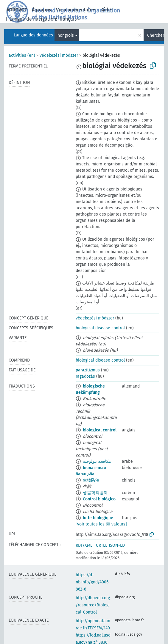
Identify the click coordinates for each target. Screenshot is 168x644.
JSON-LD (117, 545)
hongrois (66, 35)
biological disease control (100, 328)
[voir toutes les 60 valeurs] (101, 524)
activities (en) (22, 55)
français (68, 19)
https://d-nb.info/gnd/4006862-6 (92, 582)
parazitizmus (88, 370)
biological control (100, 430)
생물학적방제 (95, 493)
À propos (42, 10)
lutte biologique (98, 518)
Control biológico (99, 499)
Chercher (155, 35)
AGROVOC (17, 10)
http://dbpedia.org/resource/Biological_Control (93, 605)
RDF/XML (84, 545)
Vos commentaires (76, 10)
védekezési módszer (59, 55)
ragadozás (85, 376)
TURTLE (101, 545)
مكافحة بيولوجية (97, 461)
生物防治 (91, 480)
